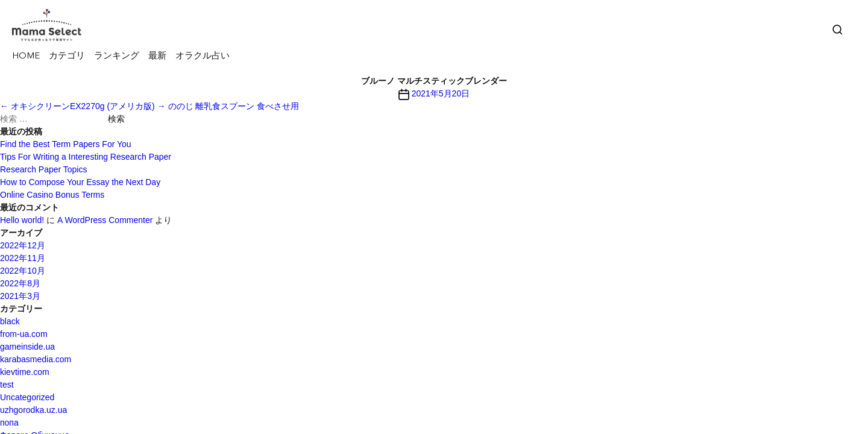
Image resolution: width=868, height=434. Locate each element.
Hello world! (22, 220)
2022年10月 (23, 271)
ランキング (117, 56)
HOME (26, 56)
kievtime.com (25, 372)
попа (9, 423)
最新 (157, 56)
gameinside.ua (27, 347)
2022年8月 (20, 283)
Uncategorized (27, 397)
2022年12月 (23, 245)
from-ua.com (24, 334)
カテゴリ (67, 56)
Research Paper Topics (43, 169)
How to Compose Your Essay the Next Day (80, 182)
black (10, 321)
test (7, 385)
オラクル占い (203, 56)
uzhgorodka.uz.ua (33, 410)
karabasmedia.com (36, 359)
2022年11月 (23, 258)
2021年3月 (20, 296)
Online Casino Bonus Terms (52, 195)
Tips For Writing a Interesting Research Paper (86, 157)
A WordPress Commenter (105, 220)
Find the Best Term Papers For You (66, 144)
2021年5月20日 (441, 93)
